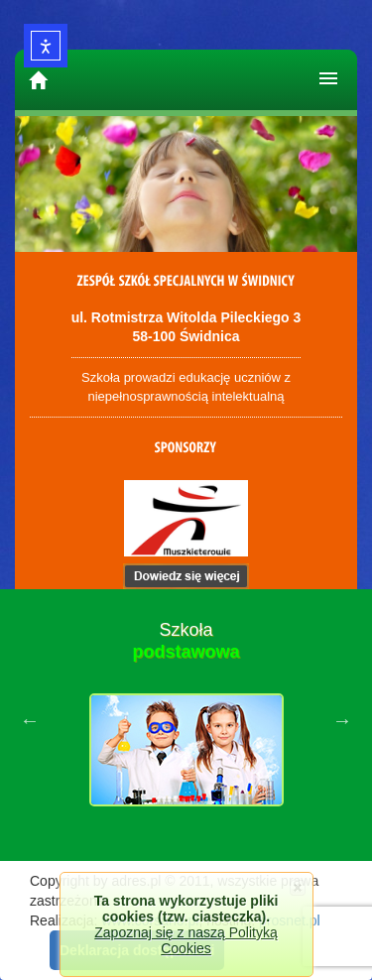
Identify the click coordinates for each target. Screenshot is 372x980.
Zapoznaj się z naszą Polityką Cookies (186, 940)
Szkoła (186, 641)
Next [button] (342, 720)
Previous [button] (30, 720)
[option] (186, 720)
